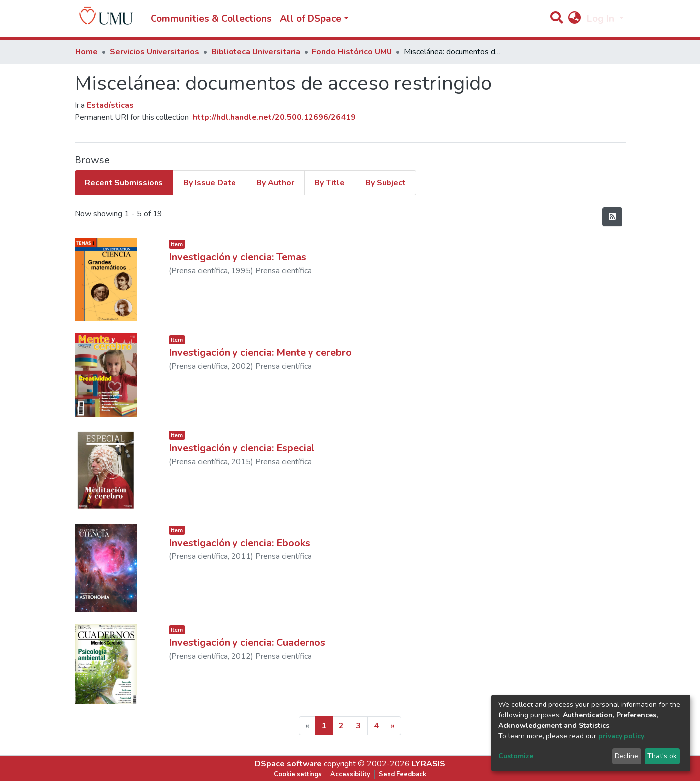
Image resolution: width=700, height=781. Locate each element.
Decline (626, 756)
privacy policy (621, 736)
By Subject (386, 183)
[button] (575, 19)
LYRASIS (428, 764)
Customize (516, 756)
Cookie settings (298, 774)
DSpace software (288, 764)
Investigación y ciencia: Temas (237, 257)
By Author (275, 183)
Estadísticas (110, 105)
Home (86, 52)
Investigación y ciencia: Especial (242, 448)
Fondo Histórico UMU (352, 52)
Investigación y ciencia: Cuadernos (247, 643)
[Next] (393, 726)
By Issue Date (210, 183)
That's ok (662, 756)
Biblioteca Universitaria (256, 52)
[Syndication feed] (612, 217)
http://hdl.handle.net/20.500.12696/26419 (274, 117)
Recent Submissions (124, 183)
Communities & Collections (211, 19)
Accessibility (350, 774)
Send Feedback (402, 774)
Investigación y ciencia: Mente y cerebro (260, 352)
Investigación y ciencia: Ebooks (239, 543)
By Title (330, 183)
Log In (602, 19)
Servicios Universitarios (155, 52)
